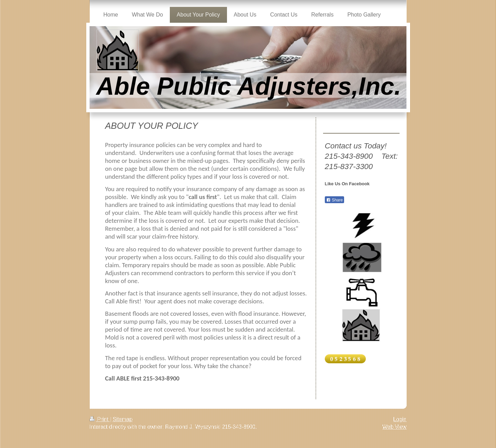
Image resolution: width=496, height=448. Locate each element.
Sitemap (122, 419)
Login (400, 419)
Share (334, 200)
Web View (394, 427)
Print (100, 419)
